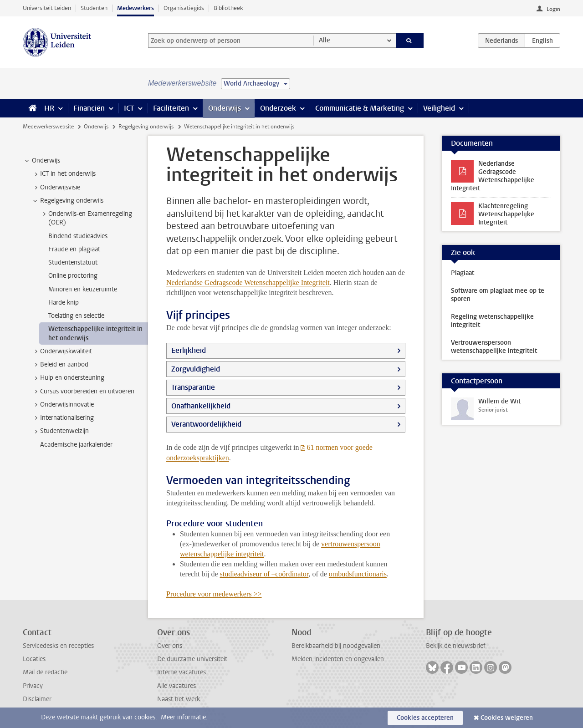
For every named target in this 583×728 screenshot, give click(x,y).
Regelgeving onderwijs (146, 127)
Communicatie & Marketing (360, 108)
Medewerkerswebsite (48, 127)
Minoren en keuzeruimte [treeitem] (83, 289)
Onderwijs (225, 108)
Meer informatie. (184, 717)
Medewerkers (136, 8)
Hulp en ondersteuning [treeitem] (68, 378)
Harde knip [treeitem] (64, 303)
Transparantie (193, 387)
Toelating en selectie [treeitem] (76, 316)
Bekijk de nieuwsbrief (456, 646)
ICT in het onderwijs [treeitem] (64, 174)
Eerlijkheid (189, 350)
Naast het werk (179, 699)
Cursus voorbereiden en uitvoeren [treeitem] (83, 392)
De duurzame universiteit (192, 659)
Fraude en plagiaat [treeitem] (74, 249)
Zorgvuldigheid (196, 369)
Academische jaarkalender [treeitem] (76, 445)
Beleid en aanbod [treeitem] (60, 365)
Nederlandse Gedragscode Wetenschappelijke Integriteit (248, 283)
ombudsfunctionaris (358, 574)
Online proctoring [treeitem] (73, 276)
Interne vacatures (182, 672)
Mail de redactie (45, 672)
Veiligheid (439, 108)
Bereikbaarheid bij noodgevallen (336, 646)
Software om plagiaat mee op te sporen (498, 295)
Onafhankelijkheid (201, 406)
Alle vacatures (176, 686)
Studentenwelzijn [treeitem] (60, 431)
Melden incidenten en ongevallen (338, 659)
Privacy (33, 686)
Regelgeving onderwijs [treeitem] (67, 201)
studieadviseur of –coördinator (264, 574)
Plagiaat (463, 273)
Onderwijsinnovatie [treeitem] (63, 405)
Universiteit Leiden (47, 8)
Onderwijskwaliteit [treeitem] (62, 351)
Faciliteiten (171, 108)
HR (49, 108)
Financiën (89, 108)
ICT (129, 108)
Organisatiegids (184, 8)
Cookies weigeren (507, 718)
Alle (325, 40)
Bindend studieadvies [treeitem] (78, 236)
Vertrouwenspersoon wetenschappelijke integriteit (494, 347)
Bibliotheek (228, 8)
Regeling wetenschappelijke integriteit (492, 321)
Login (553, 9)
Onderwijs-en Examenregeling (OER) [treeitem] (86, 218)
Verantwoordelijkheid (206, 424)
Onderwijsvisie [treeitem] (56, 188)
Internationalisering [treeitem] (63, 418)
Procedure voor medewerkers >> (214, 594)
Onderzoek (278, 108)
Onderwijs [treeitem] (42, 161)
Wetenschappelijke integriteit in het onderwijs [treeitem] (95, 333)
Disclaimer (37, 699)
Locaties (34, 659)
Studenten (94, 8)
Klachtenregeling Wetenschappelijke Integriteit (506, 214)
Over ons (170, 646)
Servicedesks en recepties (58, 646)
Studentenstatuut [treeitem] (73, 262)
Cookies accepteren (425, 718)
